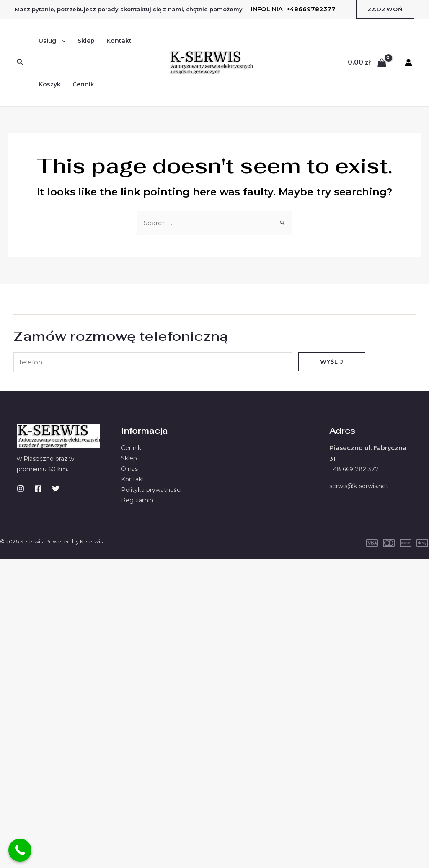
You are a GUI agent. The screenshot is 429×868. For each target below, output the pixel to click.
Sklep (86, 41)
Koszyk (50, 84)
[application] (62, 41)
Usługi (52, 41)
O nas (129, 471)
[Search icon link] (21, 62)
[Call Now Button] (20, 850)
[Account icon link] (408, 62)
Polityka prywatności (151, 493)
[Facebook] (38, 491)
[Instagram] (21, 491)
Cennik (83, 84)
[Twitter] (56, 491)
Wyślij (332, 362)
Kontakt (119, 41)
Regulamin (137, 504)
